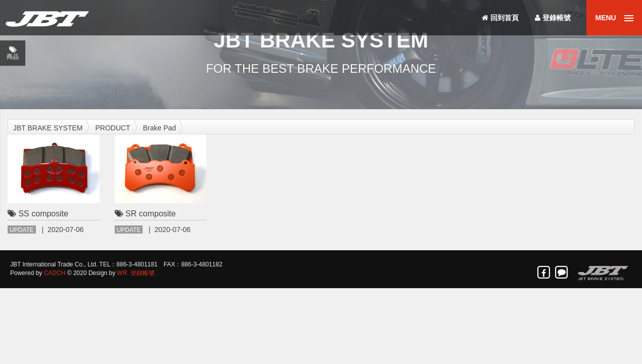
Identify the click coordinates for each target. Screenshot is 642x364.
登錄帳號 (553, 18)
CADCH (55, 273)
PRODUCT (112, 128)
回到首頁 (500, 18)
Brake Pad (159, 128)
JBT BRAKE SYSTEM (48, 128)
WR (122, 273)
